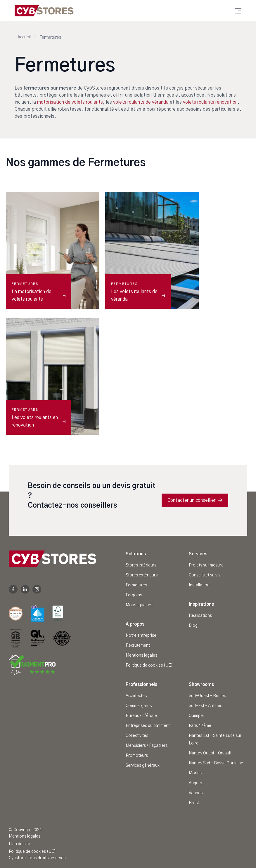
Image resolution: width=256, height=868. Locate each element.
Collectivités (137, 736)
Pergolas (134, 595)
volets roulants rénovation (210, 102)
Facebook (13, 589)
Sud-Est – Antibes (205, 706)
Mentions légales (141, 655)
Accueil (24, 37)
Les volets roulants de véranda (138, 295)
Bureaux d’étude (141, 716)
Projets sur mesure (206, 565)
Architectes (136, 696)
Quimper (197, 716)
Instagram (37, 589)
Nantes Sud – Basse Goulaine (216, 763)
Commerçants (139, 706)
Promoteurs (137, 756)
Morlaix (196, 773)
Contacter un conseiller (195, 500)
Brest (194, 803)
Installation (199, 585)
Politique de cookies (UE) (149, 665)
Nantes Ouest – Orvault (210, 753)
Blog (193, 626)
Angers (195, 783)
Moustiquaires (139, 605)
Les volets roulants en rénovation (39, 421)
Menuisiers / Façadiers (147, 746)
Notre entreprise (141, 636)
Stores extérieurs (142, 575)
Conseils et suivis (205, 575)
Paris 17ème (200, 726)
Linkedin (25, 589)
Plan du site (19, 844)
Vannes (196, 793)
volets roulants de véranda (141, 102)
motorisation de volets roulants (70, 102)
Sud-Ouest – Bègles (207, 696)
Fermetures (136, 585)
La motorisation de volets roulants (39, 295)
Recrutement (138, 646)
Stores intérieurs (141, 565)
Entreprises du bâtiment (148, 726)
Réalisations (200, 616)
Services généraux (143, 766)
